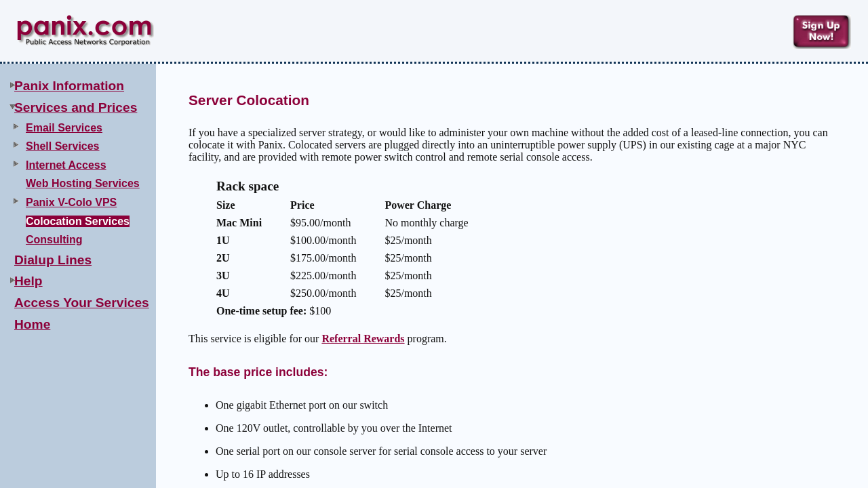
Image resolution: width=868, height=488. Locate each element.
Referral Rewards (363, 339)
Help (28, 281)
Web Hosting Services (83, 183)
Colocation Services (78, 221)
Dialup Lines (53, 260)
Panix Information (69, 86)
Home (32, 324)
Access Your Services (82, 303)
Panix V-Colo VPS (71, 202)
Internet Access (66, 165)
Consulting (54, 240)
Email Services (64, 128)
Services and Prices (76, 107)
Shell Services (63, 146)
